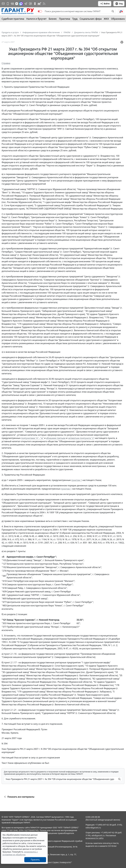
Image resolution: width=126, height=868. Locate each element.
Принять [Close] (35, 860)
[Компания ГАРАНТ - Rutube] (39, 4)
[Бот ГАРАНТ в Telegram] (30, 4)
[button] (121, 11)
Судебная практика (13, 19)
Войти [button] (105, 4)
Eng (119, 4)
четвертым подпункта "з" (81, 438)
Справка (6, 63)
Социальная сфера (91, 19)
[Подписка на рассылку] (3, 4)
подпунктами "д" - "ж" (32, 438)
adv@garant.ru (98, 835)
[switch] (40, 11)
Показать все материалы (19, 797)
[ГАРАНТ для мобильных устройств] (8, 4)
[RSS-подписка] (44, 4)
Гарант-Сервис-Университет (58, 862)
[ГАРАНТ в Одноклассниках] (35, 4)
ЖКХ (106, 19)
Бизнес (53, 19)
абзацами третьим (56, 438)
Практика (64, 19)
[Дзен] (17, 4)
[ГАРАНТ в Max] (21, 4)
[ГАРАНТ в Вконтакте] (12, 4)
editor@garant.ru (93, 828)
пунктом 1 (77, 480)
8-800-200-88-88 (93, 817)
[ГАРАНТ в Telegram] (26, 4)
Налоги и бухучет (36, 19)
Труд (75, 19)
